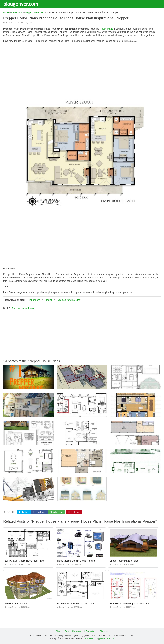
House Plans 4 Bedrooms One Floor (75, 604)
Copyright (80, 631)
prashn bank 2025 (107, 638)
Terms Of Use (92, 631)
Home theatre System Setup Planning (76, 561)
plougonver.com (21, 4)
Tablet (49, 300)
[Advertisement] (82, 68)
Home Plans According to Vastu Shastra (130, 604)
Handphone (34, 300)
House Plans (9, 23)
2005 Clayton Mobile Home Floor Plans (25, 561)
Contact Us (70, 631)
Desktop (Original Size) (69, 300)
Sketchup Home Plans (16, 604)
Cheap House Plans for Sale (124, 561)
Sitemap (60, 631)
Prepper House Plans (23, 308)
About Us (104, 631)
